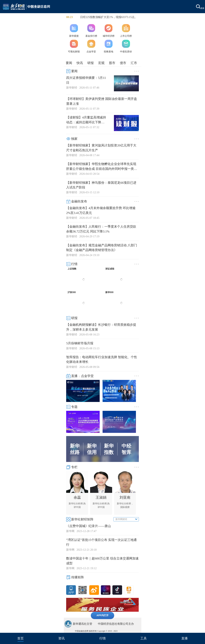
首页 (20, 638)
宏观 (101, 63)
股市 (112, 63)
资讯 (61, 638)
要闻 (69, 63)
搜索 (200, 7)
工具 (144, 638)
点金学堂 (87, 376)
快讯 (80, 63)
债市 (123, 63)
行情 (103, 638)
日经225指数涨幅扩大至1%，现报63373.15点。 (109, 17)
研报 (91, 63)
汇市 (134, 63)
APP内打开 (102, 615)
